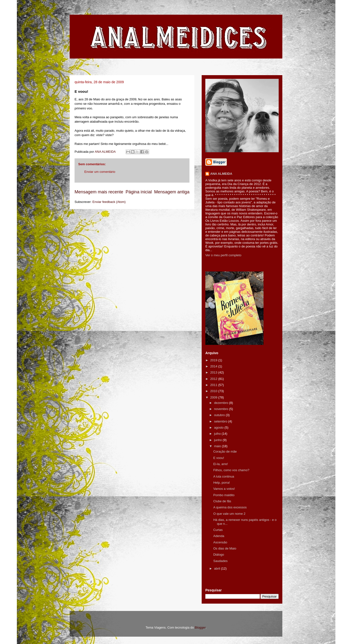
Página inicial (139, 192)
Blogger (200, 627)
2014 (214, 366)
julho (218, 434)
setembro (221, 421)
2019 (214, 360)
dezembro (222, 403)
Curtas (218, 530)
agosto (219, 427)
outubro (220, 415)
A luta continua (224, 476)
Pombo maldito (224, 495)
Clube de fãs (222, 501)
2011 (214, 385)
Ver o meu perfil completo (223, 255)
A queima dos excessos (230, 507)
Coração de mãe (225, 451)
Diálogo (219, 555)
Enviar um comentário (100, 172)
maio (218, 446)
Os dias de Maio (225, 548)
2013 (214, 372)
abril (218, 568)
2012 (214, 379)
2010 (214, 391)
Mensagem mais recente (99, 192)
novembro (222, 409)
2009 (214, 397)
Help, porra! (221, 483)
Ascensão (220, 542)
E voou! (219, 458)
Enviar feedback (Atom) (109, 202)
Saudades (220, 561)
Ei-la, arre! (220, 464)
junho (218, 440)
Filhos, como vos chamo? (231, 470)
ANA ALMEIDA (221, 174)
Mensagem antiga (172, 192)
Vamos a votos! (224, 489)
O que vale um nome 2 (229, 514)
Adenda (219, 536)
